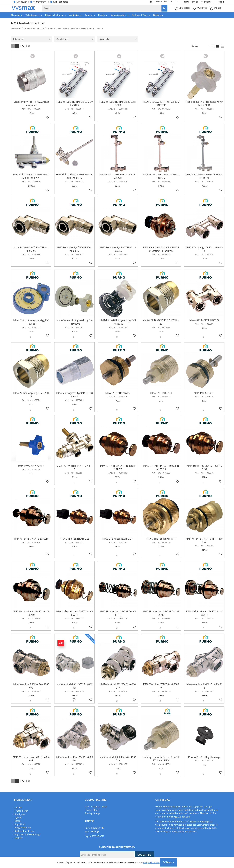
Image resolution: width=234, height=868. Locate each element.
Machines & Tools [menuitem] (140, 16)
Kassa (17, 821)
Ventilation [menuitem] (74, 16)
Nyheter (18, 818)
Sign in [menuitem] (222, 2)
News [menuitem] (186, 2)
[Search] (163, 8)
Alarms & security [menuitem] (118, 16)
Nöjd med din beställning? (27, 834)
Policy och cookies (151, 863)
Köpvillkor (20, 824)
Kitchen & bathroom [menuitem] (54, 16)
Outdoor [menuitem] (89, 16)
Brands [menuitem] (195, 2)
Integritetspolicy (23, 828)
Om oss (18, 808)
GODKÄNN (168, 862)
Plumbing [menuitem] (15, 16)
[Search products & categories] (103, 8)
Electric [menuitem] (102, 16)
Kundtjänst (20, 814)
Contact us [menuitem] (206, 2)
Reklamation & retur (25, 831)
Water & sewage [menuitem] (33, 16)
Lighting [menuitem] (157, 16)
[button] (199, 8)
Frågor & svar (21, 811)
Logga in (19, 838)
